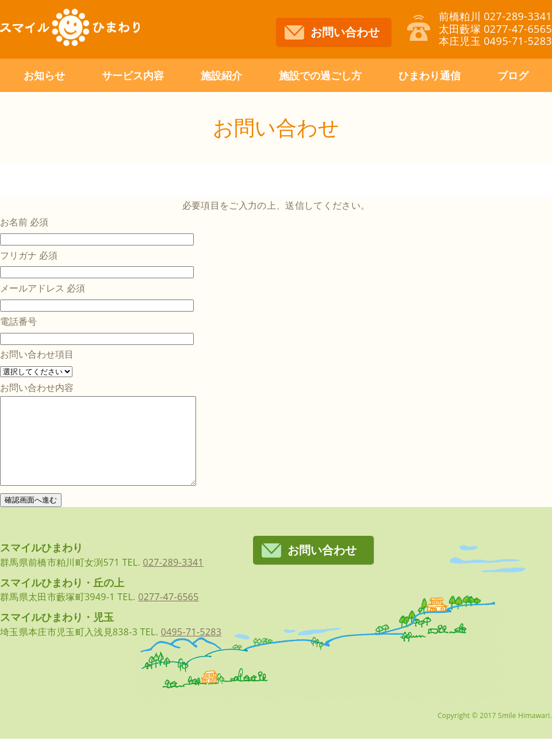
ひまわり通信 (430, 75)
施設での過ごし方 (320, 75)
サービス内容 (133, 75)
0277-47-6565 (168, 614)
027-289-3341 (173, 580)
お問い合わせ (345, 32)
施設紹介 (221, 75)
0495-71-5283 (191, 649)
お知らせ (44, 75)
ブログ (513, 75)
